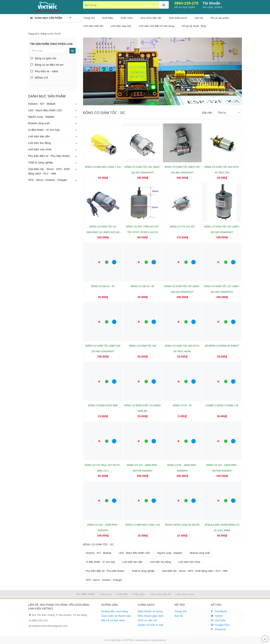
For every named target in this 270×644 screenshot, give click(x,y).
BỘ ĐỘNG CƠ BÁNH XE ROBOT (222, 346)
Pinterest (218, 629)
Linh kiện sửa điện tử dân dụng (156, 26)
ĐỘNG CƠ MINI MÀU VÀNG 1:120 (103, 167)
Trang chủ (181, 611)
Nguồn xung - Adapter (41, 117)
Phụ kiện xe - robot (44, 71)
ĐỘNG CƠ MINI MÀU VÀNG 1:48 (142, 525)
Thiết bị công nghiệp (40, 163)
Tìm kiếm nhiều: (86, 594)
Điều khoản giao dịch (151, 616)
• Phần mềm (138, 594)
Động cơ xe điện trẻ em (47, 65)
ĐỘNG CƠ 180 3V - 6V (143, 286)
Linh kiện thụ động (39, 143)
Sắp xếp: (207, 113)
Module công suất (39, 123)
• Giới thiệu (122, 594)
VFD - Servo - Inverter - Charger (48, 180)
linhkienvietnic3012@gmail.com (50, 626)
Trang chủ (89, 18)
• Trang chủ (105, 594)
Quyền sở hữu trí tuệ (150, 625)
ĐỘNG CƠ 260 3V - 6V (103, 286)
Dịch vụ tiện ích (147, 620)
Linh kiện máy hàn (121, 26)
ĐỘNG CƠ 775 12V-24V (182, 227)
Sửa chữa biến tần (151, 18)
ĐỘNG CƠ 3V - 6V (182, 406)
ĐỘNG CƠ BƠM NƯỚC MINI (103, 406)
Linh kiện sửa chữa (40, 149)
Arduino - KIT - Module (42, 104)
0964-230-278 (186, 3)
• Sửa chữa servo (185, 594)
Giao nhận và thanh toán (116, 616)
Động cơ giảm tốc (43, 58)
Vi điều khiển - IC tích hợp (44, 130)
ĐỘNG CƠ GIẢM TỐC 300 (143, 346)
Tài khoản (211, 3)
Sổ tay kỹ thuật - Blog (194, 26)
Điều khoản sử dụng (150, 611)
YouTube (218, 620)
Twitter (217, 616)
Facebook (219, 611)
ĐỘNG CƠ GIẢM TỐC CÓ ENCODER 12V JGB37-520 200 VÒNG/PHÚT (103, 232)
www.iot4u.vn (159, 640)
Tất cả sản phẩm (220, 18)
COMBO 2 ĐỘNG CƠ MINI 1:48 (222, 406)
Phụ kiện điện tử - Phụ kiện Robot (49, 156)
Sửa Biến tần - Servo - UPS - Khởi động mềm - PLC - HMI (49, 171)
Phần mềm (127, 18)
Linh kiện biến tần (93, 26)
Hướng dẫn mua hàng (115, 611)
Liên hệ (199, 18)
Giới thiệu (108, 18)
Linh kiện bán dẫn (39, 136)
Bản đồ (179, 616)
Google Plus (220, 625)
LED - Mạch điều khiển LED (45, 110)
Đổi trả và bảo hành (113, 620)
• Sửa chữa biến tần (160, 594)
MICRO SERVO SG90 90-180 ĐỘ (182, 525)
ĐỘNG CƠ (39, 78)
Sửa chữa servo (178, 18)
